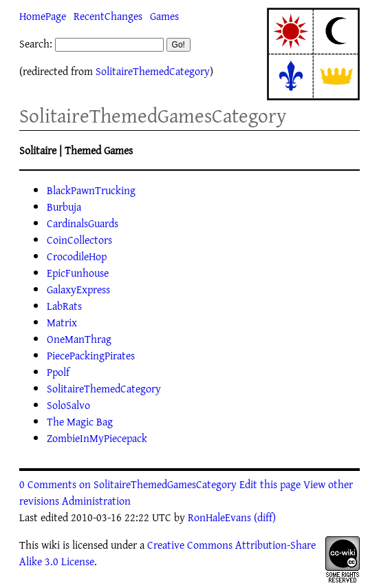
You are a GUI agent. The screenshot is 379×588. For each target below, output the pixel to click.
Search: (36, 43)
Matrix (62, 322)
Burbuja (64, 207)
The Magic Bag (80, 421)
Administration (96, 501)
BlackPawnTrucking (91, 190)
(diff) (265, 517)
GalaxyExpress (78, 289)
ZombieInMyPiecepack (97, 438)
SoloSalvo (68, 405)
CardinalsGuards (83, 223)
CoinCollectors (79, 240)
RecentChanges (108, 16)
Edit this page (270, 484)
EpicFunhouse (78, 273)
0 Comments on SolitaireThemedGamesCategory (128, 484)
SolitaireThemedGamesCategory (153, 115)
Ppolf (58, 372)
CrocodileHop (77, 256)
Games (164, 16)
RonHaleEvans (219, 517)
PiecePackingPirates (91, 355)
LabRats (64, 306)
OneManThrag (79, 339)
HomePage (43, 16)
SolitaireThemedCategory (153, 71)
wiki (51, 545)
